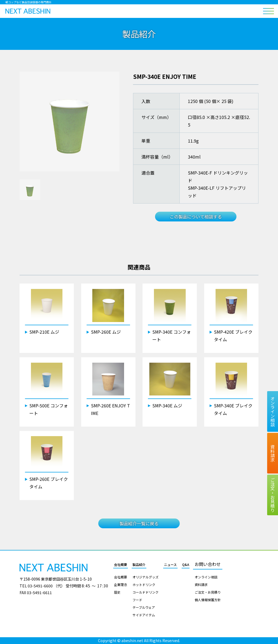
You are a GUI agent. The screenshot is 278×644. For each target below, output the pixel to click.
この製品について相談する (196, 217)
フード (137, 600)
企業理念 (121, 585)
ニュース (170, 565)
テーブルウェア (144, 607)
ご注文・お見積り (208, 592)
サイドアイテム (144, 615)
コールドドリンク (146, 592)
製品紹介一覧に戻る (139, 523)
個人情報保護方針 (208, 600)
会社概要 (121, 565)
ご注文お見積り (273, 495)
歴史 (117, 592)
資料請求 (201, 585)
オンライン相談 (206, 577)
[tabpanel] (69, 121)
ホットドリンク (144, 585)
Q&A (186, 565)
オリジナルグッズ (146, 577)
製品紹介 (139, 565)
